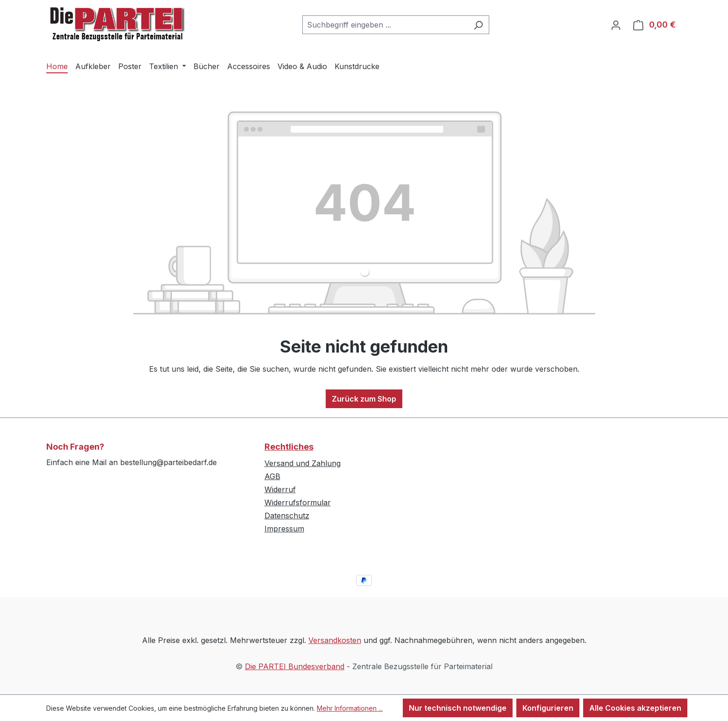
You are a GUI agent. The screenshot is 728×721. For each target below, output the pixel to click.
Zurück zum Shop (364, 399)
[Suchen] (478, 25)
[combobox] (385, 25)
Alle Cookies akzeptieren (635, 708)
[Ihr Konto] (616, 25)
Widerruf (280, 489)
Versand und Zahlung (303, 463)
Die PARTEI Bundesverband (295, 666)
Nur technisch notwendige (458, 708)
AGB (272, 476)
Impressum (284, 529)
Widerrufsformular (298, 502)
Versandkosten (335, 640)
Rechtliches (289, 447)
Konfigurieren (548, 708)
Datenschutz (287, 516)
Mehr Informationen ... (350, 708)
